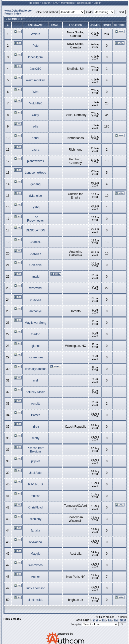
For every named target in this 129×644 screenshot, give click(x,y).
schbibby (36, 519)
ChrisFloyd (36, 507)
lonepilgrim (35, 57)
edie (36, 126)
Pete (36, 46)
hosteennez (35, 357)
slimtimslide (35, 600)
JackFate (36, 473)
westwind (36, 288)
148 (104, 620)
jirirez (36, 427)
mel (36, 380)
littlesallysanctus (36, 369)
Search (46, 3)
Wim (35, 92)
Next (123, 620)
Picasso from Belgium (36, 450)
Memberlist (68, 3)
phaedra (35, 300)
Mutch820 (36, 103)
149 (110, 620)
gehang (35, 184)
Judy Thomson (36, 588)
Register (34, 3)
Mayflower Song (35, 323)
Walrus (36, 34)
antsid (35, 277)
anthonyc (36, 311)
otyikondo (36, 542)
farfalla (35, 531)
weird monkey (35, 80)
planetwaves (36, 161)
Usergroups (84, 3)
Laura (36, 150)
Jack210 (36, 69)
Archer (36, 577)
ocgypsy (35, 253)
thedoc (35, 334)
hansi (36, 138)
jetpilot (36, 461)
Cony (35, 115)
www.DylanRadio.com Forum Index (19, 12)
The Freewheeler (36, 219)
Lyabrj (35, 207)
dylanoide (36, 196)
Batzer (36, 415)
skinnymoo (36, 565)
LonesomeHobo (36, 173)
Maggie (36, 554)
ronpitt (36, 404)
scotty (36, 438)
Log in (98, 3)
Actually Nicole (36, 392)
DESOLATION (35, 230)
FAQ (56, 3)
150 (116, 620)
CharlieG (36, 242)
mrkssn (36, 496)
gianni (35, 346)
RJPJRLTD (36, 484)
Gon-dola (36, 265)
